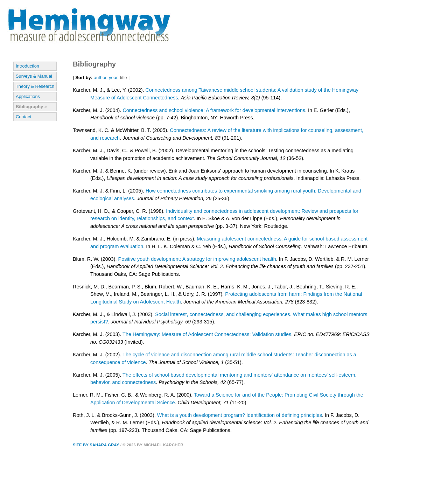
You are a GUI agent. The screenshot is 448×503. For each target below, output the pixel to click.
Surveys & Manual (34, 76)
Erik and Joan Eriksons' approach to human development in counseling (248, 171)
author (100, 78)
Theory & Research (35, 86)
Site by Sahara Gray (96, 445)
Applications (28, 96)
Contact (23, 117)
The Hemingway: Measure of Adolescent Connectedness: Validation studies (207, 334)
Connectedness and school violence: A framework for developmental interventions (214, 110)
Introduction (27, 66)
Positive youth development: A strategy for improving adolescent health (197, 259)
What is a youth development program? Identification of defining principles (240, 415)
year (113, 78)
